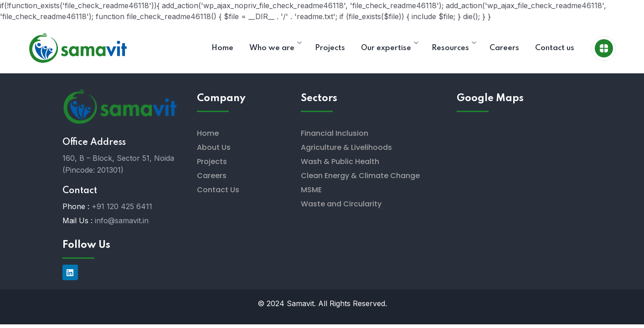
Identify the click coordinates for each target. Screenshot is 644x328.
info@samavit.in (122, 220)
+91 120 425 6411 (122, 206)
